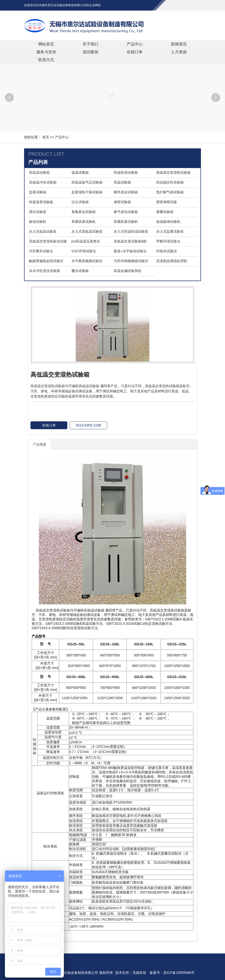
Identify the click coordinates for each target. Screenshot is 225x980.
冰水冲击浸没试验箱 (44, 271)
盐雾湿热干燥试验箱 (87, 192)
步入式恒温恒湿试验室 (131, 231)
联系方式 (46, 60)
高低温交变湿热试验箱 (173, 172)
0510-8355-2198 (89, 425)
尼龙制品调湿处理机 (172, 261)
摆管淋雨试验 (167, 202)
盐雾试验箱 (38, 192)
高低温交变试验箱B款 (130, 241)
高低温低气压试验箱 (87, 182)
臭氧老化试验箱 (84, 212)
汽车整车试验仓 (41, 251)
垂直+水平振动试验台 (130, 251)
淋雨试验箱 (122, 202)
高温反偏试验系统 (127, 271)
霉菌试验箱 (165, 212)
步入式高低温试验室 (87, 231)
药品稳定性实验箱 (170, 182)
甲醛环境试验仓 (168, 241)
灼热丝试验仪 (167, 251)
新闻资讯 (179, 44)
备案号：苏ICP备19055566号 (172, 973)
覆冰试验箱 (80, 271)
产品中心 (135, 44)
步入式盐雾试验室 (170, 231)
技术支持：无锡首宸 (131, 973)
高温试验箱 (122, 182)
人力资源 (179, 52)
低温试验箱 (80, 172)
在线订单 (135, 52)
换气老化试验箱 (126, 212)
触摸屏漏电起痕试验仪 (46, 261)
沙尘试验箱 (80, 202)
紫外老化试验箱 (126, 192)
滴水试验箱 (38, 212)
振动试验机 (38, 222)
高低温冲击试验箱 (43, 182)
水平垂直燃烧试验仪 (87, 261)
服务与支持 (46, 52)
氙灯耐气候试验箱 (170, 192)
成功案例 (90, 52)
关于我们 (90, 44)
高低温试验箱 (39, 172)
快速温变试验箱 (41, 202)
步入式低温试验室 (43, 231)
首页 (46, 137)
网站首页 (46, 44)
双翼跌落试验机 (126, 222)
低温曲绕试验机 (168, 222)
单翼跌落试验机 (84, 222)
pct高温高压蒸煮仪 (86, 241)
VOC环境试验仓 (84, 251)
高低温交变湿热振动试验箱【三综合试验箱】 (48, 242)
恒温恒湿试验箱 (126, 172)
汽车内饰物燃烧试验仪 (131, 261)
